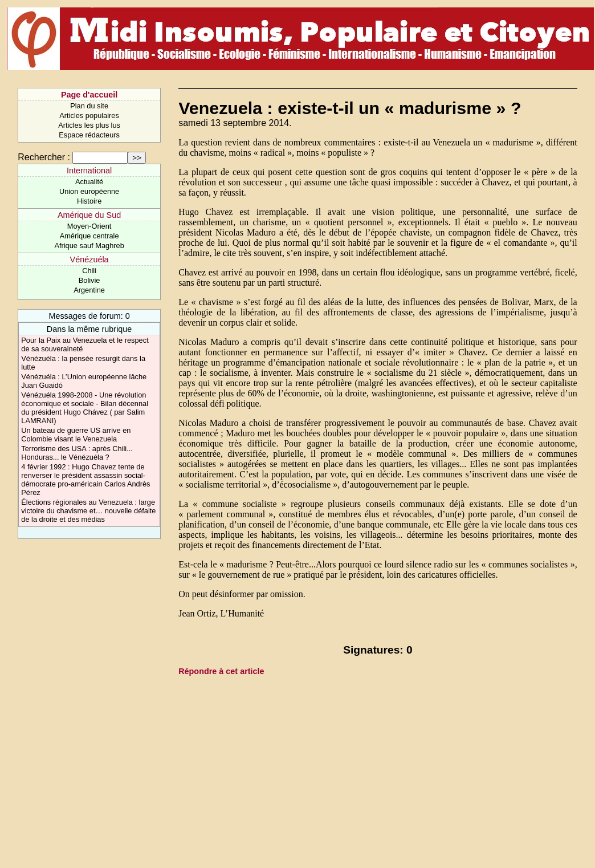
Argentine (89, 290)
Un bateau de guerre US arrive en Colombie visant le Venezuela (76, 435)
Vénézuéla (89, 259)
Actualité (89, 182)
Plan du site (89, 106)
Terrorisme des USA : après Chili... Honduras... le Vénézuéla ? (77, 453)
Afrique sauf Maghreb (89, 246)
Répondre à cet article (221, 671)
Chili (89, 271)
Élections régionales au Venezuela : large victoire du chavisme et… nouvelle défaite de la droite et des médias (88, 511)
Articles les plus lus (89, 125)
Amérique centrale (89, 236)
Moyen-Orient (89, 226)
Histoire (89, 201)
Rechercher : (44, 157)
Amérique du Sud (89, 215)
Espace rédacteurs (89, 135)
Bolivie (89, 280)
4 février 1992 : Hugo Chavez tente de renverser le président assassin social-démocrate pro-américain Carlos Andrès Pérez (85, 480)
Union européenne (89, 191)
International (89, 171)
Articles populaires (89, 115)
